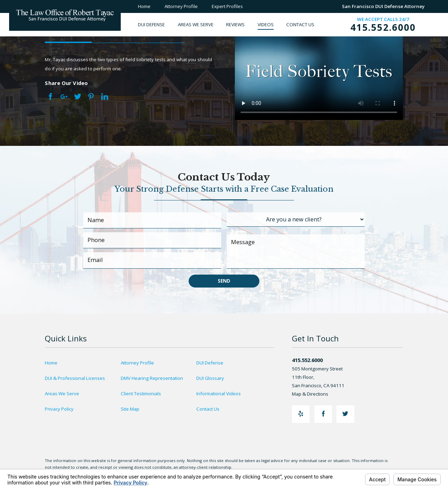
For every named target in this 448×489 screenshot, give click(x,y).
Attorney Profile (181, 6)
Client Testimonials (141, 394)
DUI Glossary (210, 378)
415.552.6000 (383, 27)
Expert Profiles (227, 6)
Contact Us (208, 409)
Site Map (130, 409)
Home (144, 6)
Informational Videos (219, 394)
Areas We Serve (62, 394)
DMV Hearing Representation (152, 378)
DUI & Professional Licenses (75, 378)
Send (224, 281)
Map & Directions (314, 394)
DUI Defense (210, 363)
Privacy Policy (59, 409)
